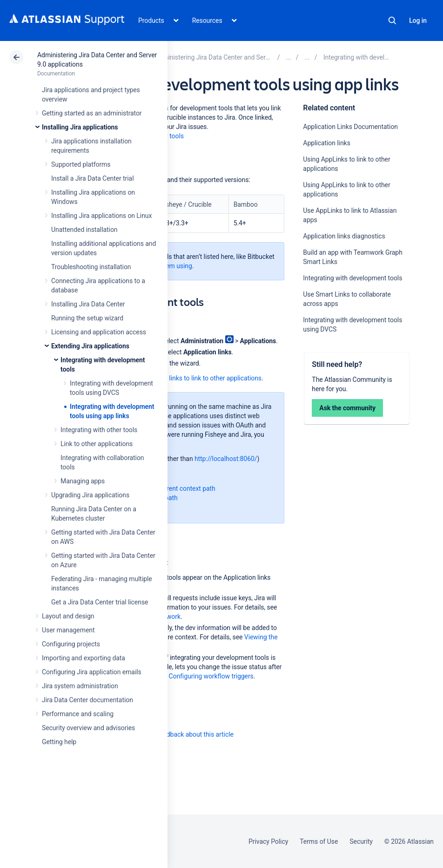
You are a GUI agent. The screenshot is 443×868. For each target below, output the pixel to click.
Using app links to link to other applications (200, 378)
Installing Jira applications (80, 127)
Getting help (59, 742)
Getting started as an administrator (92, 113)
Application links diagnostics (344, 236)
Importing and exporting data (84, 658)
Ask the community (347, 408)
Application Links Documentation (350, 127)
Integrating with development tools (352, 278)
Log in (418, 20)
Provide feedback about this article (184, 734)
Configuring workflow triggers (211, 676)
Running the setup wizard (87, 318)
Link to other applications (97, 444)
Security (361, 841)
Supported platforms (81, 164)
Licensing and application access (99, 332)
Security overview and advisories (88, 728)
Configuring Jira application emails (92, 672)
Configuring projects (71, 644)
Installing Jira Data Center (88, 304)
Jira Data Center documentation (87, 700)
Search (392, 20)
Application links (326, 143)
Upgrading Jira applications (90, 495)
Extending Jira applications (90, 346)
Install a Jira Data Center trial (92, 178)
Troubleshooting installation (91, 267)
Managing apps (83, 481)
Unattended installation (84, 230)
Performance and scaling (78, 714)
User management (68, 630)
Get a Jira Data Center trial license (100, 602)
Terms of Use (319, 841)
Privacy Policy (268, 841)
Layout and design (68, 616)
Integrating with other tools (99, 430)
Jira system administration (80, 686)
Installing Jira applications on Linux (101, 216)
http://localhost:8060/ (226, 459)
